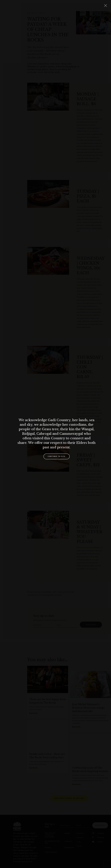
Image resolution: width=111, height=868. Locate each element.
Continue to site (57, 456)
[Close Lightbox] (105, 6)
